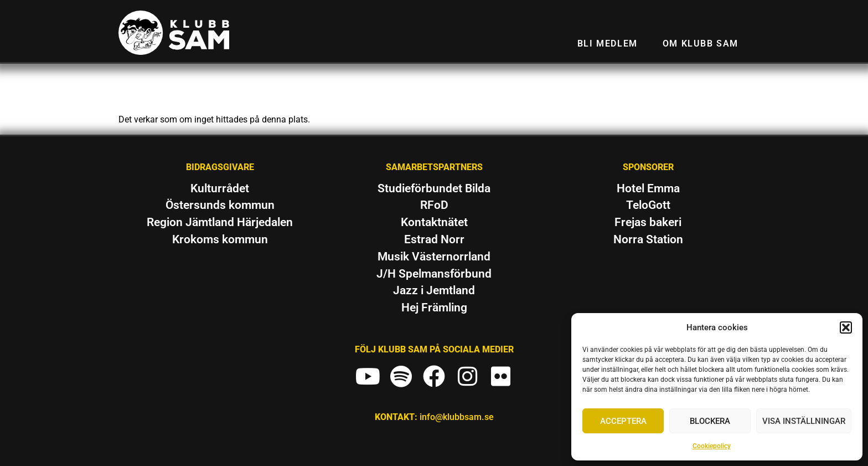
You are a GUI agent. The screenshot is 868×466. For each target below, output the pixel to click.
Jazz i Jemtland (434, 290)
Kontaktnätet (434, 222)
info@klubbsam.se (457, 417)
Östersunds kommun (220, 205)
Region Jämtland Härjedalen (220, 222)
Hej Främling (434, 308)
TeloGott (648, 205)
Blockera (710, 421)
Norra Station (648, 239)
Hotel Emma (648, 188)
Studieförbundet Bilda (434, 188)
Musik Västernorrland (434, 257)
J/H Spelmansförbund (434, 274)
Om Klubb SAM (701, 43)
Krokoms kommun (220, 239)
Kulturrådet (220, 188)
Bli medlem (608, 43)
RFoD (434, 205)
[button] (846, 327)
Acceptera (623, 421)
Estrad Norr (434, 239)
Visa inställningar (804, 421)
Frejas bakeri (648, 222)
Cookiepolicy (712, 446)
